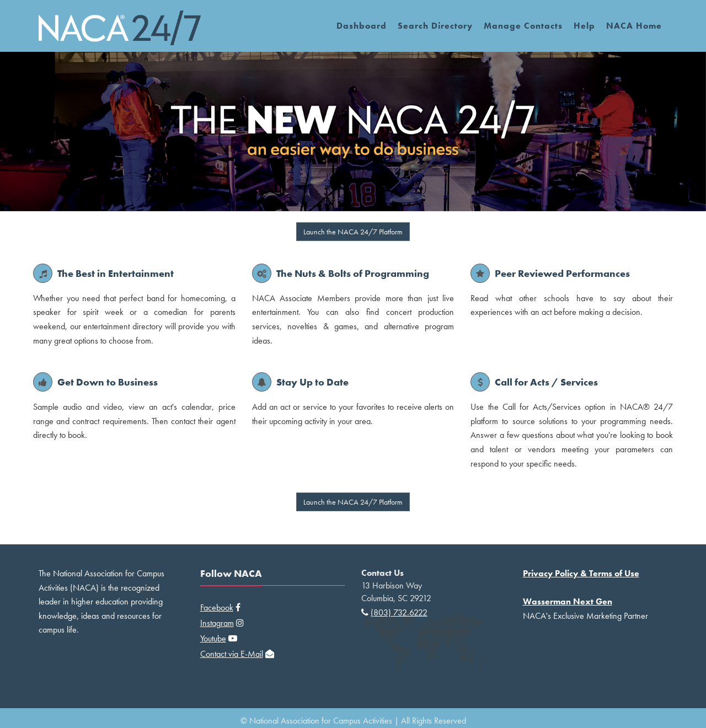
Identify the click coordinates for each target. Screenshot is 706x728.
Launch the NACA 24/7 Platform (353, 232)
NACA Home (634, 26)
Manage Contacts (523, 26)
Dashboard (362, 26)
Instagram (217, 623)
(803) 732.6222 (399, 612)
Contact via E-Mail (232, 654)
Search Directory (435, 26)
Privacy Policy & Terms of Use (581, 573)
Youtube (213, 638)
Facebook (217, 607)
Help (584, 26)
